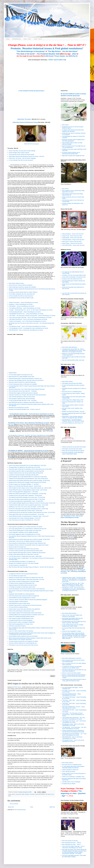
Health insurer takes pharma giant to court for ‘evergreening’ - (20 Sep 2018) (28, 494)
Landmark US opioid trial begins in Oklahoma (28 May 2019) (24, 475)
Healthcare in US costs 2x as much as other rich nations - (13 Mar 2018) (27, 507)
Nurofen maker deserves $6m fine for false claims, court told (24, 554)
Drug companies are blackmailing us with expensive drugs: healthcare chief (27, 543)
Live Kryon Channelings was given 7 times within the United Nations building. (74, 856)
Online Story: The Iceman (24, 119)
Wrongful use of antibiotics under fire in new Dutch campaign (24, 563)
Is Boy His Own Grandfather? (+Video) (72, 631)
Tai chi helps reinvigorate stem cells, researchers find (22, 294)
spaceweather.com (60, 60)
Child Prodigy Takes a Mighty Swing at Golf (73, 400)
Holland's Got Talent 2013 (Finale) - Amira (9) (73, 411)
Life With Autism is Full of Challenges (71, 782)
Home (8, 39)
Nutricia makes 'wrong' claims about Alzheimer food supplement (24, 609)
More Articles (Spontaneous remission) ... (72, 658)
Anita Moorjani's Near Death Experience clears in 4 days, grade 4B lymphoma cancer (74, 680)
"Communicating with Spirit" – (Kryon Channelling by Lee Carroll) (25, 312)
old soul (71, 537)
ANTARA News (17, 687)
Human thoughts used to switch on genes (19, 153)
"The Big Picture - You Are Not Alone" (63, 51)
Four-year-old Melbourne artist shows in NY (73, 423)
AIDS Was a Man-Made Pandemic (17, 626)
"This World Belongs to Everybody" (31, 51)
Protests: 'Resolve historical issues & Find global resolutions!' (47, 48)
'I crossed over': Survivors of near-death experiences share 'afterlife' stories (72, 667)
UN (46, 794)
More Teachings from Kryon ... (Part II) (71, 843)
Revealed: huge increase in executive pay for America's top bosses (25, 605)
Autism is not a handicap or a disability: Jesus (73, 777)
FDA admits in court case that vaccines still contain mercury (23, 645)
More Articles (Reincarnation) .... (70, 613)
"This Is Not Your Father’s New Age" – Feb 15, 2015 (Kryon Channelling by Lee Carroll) (30, 318)
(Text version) (49, 168)
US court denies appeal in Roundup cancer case (21, 375)
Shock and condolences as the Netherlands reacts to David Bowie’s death (73, 453)
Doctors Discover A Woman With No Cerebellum (21, 285)
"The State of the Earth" (26, 54)
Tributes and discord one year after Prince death (74, 447)
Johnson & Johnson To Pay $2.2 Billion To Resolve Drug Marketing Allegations (28, 600)
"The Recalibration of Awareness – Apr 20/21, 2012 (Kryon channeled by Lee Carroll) (29, 435)
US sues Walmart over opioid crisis (17, 576)
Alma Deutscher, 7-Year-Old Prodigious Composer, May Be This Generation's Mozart (73, 420)
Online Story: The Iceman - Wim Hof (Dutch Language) (22, 158)
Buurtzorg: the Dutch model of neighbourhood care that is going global (73, 140)
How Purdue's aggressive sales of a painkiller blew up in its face (25, 534)
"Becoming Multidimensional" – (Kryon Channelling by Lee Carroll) (71, 695)
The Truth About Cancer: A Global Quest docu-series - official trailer (25, 556)
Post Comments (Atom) (20, 810)
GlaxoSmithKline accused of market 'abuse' (20, 603)
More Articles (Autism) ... (68, 763)
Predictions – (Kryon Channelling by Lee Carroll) (21, 304)
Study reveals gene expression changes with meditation (22, 287)
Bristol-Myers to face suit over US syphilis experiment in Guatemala (25, 541)
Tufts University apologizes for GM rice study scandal (22, 397)
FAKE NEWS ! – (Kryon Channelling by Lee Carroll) (21, 306)
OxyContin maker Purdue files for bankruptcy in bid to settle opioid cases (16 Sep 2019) (30, 469)
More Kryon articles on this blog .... (71, 841)
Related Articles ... (13, 373)
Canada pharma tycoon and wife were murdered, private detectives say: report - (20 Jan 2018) (32, 512)
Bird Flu (13, 794)
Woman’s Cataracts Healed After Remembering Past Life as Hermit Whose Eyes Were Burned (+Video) (74, 676)
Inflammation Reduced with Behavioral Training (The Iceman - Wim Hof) (26, 156)
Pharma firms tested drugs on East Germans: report (22, 611)
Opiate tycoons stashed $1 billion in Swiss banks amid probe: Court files (26, 579)
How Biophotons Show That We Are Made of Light (21, 298)
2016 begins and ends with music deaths (72, 383)
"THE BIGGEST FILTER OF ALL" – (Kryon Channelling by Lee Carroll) (26, 314)
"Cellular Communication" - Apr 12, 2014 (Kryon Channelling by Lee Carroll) (27, 321)
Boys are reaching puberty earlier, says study (73, 360)
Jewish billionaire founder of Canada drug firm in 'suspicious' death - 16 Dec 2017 (29, 516)
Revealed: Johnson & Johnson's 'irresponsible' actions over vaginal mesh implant (29, 545)
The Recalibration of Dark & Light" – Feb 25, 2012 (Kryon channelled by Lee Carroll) (32, 414)
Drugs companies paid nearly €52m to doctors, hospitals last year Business (27, 553)
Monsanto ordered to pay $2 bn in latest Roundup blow (22, 382)
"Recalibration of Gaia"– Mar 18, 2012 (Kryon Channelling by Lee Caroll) (73, 725)
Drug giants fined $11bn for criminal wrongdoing (21, 620)
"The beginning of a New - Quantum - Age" (73, 793)
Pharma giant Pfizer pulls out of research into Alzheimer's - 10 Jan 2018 (26, 514)
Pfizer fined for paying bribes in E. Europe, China (21, 624)
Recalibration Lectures (19, 437)
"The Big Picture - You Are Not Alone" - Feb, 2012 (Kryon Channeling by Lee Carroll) (74, 728)
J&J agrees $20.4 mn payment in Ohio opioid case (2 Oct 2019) (24, 467)
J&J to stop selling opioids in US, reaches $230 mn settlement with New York (28, 529)
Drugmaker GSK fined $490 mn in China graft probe (22, 594)
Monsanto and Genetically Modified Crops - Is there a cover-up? (25, 409)
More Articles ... (66, 125)
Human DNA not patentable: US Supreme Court (74, 277)
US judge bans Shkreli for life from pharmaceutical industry (23, 574)
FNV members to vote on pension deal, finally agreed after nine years (73, 191)
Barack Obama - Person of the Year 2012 (72, 243)
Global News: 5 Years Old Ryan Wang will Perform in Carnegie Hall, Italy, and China (72, 417)
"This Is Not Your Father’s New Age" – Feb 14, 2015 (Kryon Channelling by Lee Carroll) (73, 847)
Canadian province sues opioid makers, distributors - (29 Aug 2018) (25, 496)
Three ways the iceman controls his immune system (22, 154)
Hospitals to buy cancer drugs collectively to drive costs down (24, 549)
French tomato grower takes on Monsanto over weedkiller (23, 384)
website (51, 60)
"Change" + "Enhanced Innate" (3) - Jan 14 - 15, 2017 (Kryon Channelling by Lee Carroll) (31, 310)
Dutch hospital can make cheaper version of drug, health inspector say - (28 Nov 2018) (30, 488)
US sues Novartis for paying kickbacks (18, 607)
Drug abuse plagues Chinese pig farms (18, 601)
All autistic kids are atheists (69, 784)
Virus (53, 794)
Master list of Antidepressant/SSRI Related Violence (22, 617)
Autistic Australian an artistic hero (70, 770)
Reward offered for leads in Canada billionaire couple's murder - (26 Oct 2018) (28, 490)
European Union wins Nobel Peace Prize (72, 279)
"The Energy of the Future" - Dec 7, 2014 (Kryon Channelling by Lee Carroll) (73, 571)
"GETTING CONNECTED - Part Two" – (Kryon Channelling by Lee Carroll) (74, 707)
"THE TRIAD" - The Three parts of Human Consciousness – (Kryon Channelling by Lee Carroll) (32, 316)
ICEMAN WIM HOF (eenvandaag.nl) (31, 144)
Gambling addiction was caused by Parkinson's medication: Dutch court (26, 615)
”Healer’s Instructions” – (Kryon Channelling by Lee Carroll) (23, 302)
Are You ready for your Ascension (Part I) (31, 56)
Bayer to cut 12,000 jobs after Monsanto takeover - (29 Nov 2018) (25, 486)
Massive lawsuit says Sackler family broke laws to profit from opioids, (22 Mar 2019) (29, 481)
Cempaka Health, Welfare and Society (40, 8)
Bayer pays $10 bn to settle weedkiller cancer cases (22, 377)
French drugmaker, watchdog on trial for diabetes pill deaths (23, 532)
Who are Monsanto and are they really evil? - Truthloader (23, 391)
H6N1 (23, 794)
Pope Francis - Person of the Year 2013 (72, 242)
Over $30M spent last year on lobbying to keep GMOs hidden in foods (26, 402)
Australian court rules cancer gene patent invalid (74, 275)
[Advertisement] (19, 825)
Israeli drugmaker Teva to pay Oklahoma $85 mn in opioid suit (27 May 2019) (28, 477)
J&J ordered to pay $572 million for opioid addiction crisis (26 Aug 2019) (26, 471)
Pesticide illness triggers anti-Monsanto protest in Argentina (23, 393)
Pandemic (27, 794)
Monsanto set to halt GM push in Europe (19, 408)
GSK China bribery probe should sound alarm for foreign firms (24, 596)
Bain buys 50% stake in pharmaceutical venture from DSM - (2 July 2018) (27, 499)
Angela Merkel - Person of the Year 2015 (72, 238)
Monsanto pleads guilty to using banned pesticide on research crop (25, 379)
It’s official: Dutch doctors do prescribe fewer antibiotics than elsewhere (73, 131)
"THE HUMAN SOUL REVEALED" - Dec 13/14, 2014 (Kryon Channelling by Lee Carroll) (74, 718)
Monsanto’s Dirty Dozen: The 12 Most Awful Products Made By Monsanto (27, 389)
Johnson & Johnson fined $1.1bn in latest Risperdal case (23, 643)
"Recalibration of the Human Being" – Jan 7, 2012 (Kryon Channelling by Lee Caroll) (74, 734)
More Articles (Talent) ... (68, 381)
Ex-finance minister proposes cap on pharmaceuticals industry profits (26, 551)
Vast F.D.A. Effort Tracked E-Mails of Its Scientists (21, 631)
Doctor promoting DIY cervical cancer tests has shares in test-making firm (27, 589)
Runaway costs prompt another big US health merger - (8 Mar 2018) (26, 511)
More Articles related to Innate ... (17, 283)
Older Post (52, 807)
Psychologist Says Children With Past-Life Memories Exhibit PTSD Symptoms (72, 619)
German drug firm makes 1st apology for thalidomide (22, 622)
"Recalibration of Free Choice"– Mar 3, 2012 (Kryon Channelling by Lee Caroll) (28, 423)
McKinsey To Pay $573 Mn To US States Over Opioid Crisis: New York (26, 578)
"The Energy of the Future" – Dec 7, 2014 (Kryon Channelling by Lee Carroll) (74, 722)
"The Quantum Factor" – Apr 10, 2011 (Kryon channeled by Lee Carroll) (73, 741)
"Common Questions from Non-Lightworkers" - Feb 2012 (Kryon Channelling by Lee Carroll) (73, 731)
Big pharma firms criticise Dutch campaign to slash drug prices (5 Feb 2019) (27, 482)
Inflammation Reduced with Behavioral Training (25, 122)
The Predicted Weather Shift (48, 54)
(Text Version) (52, 459)
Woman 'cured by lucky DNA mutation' (71, 673)
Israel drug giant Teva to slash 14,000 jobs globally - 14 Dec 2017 (25, 518)
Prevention (32, 794)
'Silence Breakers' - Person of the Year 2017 (73, 234)
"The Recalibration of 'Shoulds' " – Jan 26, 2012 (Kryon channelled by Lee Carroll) (31, 165)
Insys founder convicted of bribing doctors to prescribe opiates (24, 581)
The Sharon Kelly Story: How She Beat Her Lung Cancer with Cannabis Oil (74, 670)
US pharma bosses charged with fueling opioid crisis (22, 583)
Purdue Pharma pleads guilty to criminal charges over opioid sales (25, 531)
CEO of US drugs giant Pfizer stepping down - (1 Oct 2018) (23, 492)
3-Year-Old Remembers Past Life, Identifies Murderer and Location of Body (73, 625)
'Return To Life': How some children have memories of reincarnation (72, 616)
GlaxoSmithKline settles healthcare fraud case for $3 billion (23, 636)
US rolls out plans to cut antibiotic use (18, 565)
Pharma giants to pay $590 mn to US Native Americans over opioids (26, 527)
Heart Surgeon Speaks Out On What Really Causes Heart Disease (25, 613)
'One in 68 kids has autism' (69, 772)
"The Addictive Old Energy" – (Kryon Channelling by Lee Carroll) (25, 308)
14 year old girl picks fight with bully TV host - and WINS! (23, 401)
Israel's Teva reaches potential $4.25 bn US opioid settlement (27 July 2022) (27, 465)
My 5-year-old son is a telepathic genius (72, 392)
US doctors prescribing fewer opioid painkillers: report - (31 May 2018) (26, 501)
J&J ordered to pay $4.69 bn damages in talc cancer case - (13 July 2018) (27, 497)
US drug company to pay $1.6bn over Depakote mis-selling (23, 641)
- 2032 (69, 54)
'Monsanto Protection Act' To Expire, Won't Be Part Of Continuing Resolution (27, 395)
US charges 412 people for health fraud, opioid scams (22, 587)
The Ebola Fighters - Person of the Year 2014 (73, 240)
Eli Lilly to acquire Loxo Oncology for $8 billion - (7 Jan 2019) (24, 484)
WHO (9, 796)
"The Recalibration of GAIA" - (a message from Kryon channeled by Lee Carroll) (28, 328)
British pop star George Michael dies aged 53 (73, 451)
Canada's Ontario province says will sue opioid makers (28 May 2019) (26, 473)
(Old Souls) (50, 56)
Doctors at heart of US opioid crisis (17, 547)
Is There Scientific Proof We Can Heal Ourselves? (31, 91)
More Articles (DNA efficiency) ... (70, 347)
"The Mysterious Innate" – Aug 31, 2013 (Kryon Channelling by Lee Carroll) (27, 326)
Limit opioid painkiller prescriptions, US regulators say (22, 561)
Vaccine (49, 794)
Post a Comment (14, 804)
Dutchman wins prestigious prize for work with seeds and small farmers (26, 380)
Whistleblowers (17, 39)
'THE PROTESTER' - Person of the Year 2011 (73, 245)
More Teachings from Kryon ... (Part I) (71, 844)
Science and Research (40, 794)
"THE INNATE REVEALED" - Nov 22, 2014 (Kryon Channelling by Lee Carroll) (28, 319)
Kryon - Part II (38, 39)
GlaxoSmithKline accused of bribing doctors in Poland (22, 598)
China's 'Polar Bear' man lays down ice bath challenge (22, 151)
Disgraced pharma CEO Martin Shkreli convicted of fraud (23, 585)
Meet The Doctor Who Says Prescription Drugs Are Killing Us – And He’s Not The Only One (31, 567)
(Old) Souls (10, 424)
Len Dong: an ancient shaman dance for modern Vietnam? (23, 292)
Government (18, 794)
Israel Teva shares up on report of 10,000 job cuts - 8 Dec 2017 (24, 520)
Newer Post (11, 807)
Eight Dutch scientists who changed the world (73, 156)
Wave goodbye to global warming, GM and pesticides (22, 399)
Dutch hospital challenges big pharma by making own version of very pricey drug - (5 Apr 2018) (32, 503)
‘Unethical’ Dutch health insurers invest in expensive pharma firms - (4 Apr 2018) (28, 505)
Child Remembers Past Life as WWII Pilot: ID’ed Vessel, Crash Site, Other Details (74, 622)
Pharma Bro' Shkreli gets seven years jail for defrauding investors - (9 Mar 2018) (28, 509)
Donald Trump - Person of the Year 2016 (72, 236)
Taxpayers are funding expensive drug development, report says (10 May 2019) (28, 479)
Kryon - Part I (27, 39)
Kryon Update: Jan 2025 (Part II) (66, 56)
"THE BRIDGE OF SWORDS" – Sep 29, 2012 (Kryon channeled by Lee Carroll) (28, 451)
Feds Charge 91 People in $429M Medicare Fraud (21, 618)
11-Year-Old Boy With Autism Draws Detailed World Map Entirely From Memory (73, 767)
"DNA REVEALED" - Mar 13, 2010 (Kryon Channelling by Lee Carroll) (26, 330)
